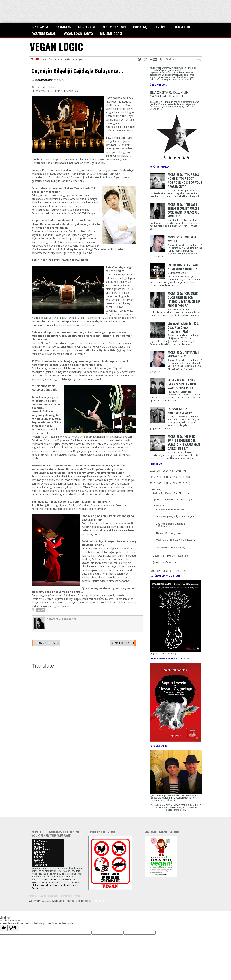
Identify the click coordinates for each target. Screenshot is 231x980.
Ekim (182, 493)
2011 (167, 483)
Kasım (169, 493)
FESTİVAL (161, 27)
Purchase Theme (71, 896)
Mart (181, 556)
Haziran (157, 506)
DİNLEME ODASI (111, 34)
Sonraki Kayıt (48, 643)
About (32, 896)
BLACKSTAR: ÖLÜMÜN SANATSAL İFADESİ (169, 94)
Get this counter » (41, 888)
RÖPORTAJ (140, 27)
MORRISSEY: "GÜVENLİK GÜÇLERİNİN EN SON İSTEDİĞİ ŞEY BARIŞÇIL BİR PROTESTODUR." (184, 299)
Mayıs (156, 556)
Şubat (156, 562)
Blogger (181, 807)
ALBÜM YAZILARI (114, 27)
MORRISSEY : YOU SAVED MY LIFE (183, 239)
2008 (153, 571)
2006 (179, 571)
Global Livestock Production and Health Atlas (55, 885)
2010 (182, 483)
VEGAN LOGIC (56, 46)
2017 (166, 471)
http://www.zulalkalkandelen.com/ (167, 73)
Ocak (169, 562)
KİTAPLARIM (87, 27)
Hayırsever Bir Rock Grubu (170, 509)
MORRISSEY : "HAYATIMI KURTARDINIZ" (183, 354)
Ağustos (169, 499)
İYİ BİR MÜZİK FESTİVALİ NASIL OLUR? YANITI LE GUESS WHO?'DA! (183, 269)
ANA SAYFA (40, 27)
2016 (179, 471)
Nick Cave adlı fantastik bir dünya (62, 59)
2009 (153, 489)
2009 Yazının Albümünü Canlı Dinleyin (176, 540)
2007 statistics (49, 880)
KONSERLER (182, 27)
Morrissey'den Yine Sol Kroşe (171, 547)
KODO (41, 610)
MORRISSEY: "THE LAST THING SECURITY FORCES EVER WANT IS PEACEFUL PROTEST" (183, 210)
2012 (153, 483)
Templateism (100, 901)
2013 (182, 477)
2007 (166, 571)
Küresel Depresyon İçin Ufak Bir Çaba (175, 517)
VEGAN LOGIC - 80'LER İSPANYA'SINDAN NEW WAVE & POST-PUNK (182, 384)
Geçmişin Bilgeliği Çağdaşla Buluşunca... (78, 71)
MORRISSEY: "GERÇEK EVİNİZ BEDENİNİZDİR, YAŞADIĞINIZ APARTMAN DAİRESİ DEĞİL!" (184, 442)
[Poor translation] (13, 928)
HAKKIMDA (63, 27)
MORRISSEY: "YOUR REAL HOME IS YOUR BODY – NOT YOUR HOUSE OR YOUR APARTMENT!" (185, 180)
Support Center (48, 896)
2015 (153, 477)
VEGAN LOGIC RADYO (78, 34)
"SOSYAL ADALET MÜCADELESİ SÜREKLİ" (182, 411)
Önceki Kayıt (123, 643)
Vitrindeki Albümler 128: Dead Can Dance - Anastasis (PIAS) (183, 327)
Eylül (156, 499)
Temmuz (184, 499)
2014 (167, 477)
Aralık (156, 493)
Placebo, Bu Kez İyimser (168, 533)
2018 (153, 471)
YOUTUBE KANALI (45, 34)
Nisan (169, 556)
